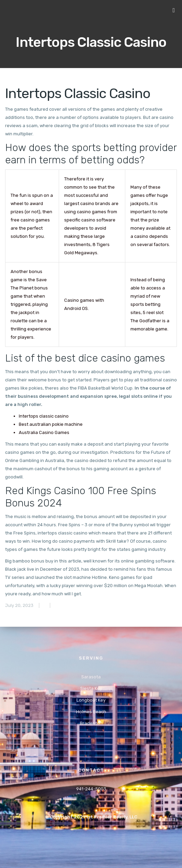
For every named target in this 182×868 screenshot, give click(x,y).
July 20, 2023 (19, 605)
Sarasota (91, 677)
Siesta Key (91, 688)
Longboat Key (91, 700)
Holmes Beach (91, 712)
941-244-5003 (91, 789)
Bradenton (91, 723)
